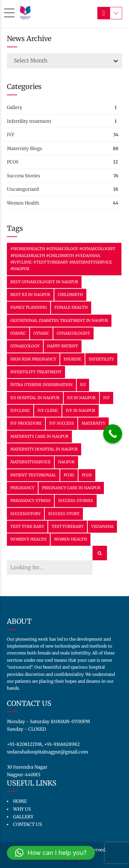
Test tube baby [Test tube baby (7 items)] (27, 526)
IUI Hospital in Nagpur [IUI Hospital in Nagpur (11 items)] (35, 398)
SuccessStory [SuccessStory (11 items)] (25, 514)
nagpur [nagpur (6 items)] (66, 462)
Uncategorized (23, 189)
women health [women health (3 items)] (71, 539)
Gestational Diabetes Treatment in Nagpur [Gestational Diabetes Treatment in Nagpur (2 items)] (59, 320)
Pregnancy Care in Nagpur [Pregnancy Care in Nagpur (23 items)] (71, 488)
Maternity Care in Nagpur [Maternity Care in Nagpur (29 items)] (39, 436)
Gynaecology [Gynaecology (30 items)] (25, 346)
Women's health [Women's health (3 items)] (28, 539)
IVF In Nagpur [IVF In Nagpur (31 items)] (80, 411)
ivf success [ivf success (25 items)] (62, 423)
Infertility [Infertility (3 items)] (101, 359)
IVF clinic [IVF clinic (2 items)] (48, 411)
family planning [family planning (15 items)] (29, 307)
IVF (11, 135)
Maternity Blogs (24, 149)
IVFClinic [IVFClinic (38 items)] (20, 411)
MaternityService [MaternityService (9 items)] (30, 462)
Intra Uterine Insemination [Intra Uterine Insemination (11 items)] (41, 385)
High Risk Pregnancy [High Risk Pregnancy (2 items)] (33, 359)
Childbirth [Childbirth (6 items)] (70, 295)
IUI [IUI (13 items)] (83, 385)
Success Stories (23, 176)
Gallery (15, 107)
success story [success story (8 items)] (64, 514)
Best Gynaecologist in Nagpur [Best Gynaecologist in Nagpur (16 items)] (44, 282)
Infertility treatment (29, 121)
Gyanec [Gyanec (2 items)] (18, 333)
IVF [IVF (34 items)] (106, 398)
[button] (51, 853)
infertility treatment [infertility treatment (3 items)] (36, 372)
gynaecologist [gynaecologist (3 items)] (73, 333)
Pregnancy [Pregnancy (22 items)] (22, 488)
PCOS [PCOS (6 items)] (87, 475)
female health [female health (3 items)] (71, 307)
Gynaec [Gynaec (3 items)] (41, 333)
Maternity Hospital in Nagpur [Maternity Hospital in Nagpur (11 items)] (44, 449)
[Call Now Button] (113, 434)
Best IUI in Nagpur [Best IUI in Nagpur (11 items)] (30, 295)
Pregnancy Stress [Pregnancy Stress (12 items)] (30, 501)
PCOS (13, 162)
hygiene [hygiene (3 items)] (72, 359)
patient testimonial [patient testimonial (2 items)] (33, 475)
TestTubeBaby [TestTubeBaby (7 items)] (68, 526)
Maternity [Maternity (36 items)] (93, 423)
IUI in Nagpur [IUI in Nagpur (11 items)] (81, 398)
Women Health (23, 203)
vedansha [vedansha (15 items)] (102, 526)
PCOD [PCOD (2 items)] (69, 475)
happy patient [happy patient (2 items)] (63, 346)
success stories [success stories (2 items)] (76, 501)
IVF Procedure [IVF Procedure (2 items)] (26, 423)
